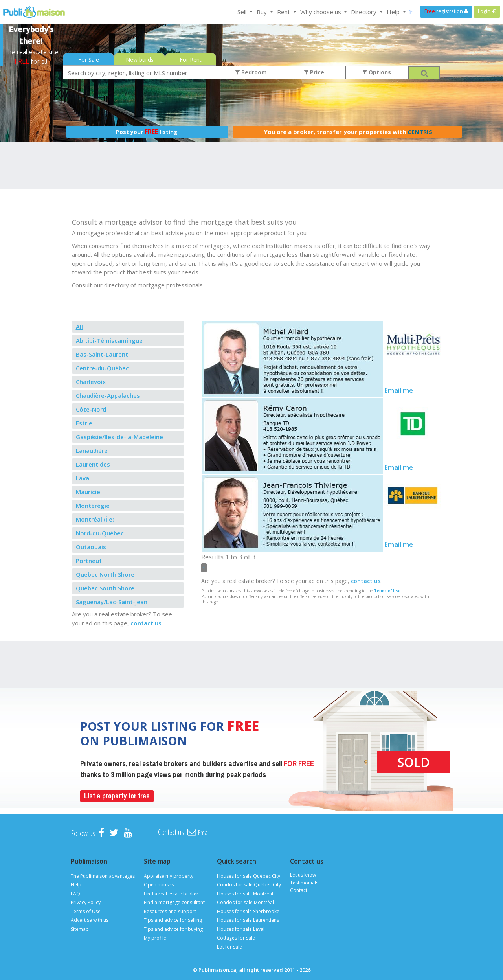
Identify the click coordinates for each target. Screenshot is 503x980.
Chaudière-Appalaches (108, 395)
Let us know (303, 875)
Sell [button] (243, 12)
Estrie (84, 423)
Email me (398, 390)
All (79, 327)
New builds (140, 60)
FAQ (75, 894)
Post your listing (147, 132)
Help (76, 885)
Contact (299, 890)
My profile (155, 938)
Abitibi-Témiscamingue (109, 340)
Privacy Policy (86, 902)
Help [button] (394, 12)
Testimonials (304, 883)
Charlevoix (91, 382)
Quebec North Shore (105, 574)
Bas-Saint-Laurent (102, 354)
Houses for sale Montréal (245, 894)
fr (410, 12)
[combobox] (141, 73)
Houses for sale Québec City (249, 876)
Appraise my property (169, 876)
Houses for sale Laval (241, 929)
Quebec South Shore (105, 588)
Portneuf (89, 561)
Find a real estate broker (171, 894)
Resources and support (170, 911)
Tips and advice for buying (173, 929)
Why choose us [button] (321, 12)
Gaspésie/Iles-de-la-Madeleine (119, 437)
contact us (146, 623)
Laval (83, 478)
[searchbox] (141, 73)
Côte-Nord (91, 409)
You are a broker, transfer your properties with (348, 132)
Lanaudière (92, 450)
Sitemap (80, 929)
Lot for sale (229, 947)
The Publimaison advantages (103, 876)
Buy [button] (263, 12)
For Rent (191, 60)
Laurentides (93, 464)
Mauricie (88, 492)
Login (487, 11)
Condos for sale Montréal (245, 902)
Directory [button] (364, 12)
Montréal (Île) (95, 519)
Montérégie (93, 506)
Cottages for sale (236, 938)
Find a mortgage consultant (174, 902)
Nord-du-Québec (100, 533)
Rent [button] (284, 12)
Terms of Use (387, 591)
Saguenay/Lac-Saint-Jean (112, 602)
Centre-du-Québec (102, 368)
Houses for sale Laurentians (248, 920)
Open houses (159, 885)
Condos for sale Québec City (249, 885)
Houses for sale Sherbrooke (248, 911)
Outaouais (91, 547)
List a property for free (117, 796)
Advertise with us (90, 920)
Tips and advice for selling (173, 920)
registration (446, 11)
